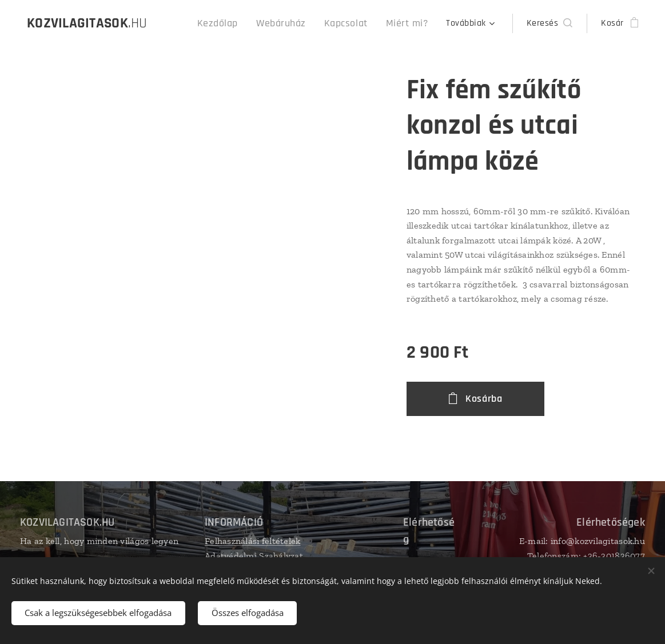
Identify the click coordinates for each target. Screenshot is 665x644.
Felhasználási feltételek (252, 541)
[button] (549, 23)
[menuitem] (237, 23)
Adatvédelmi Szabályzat (254, 556)
